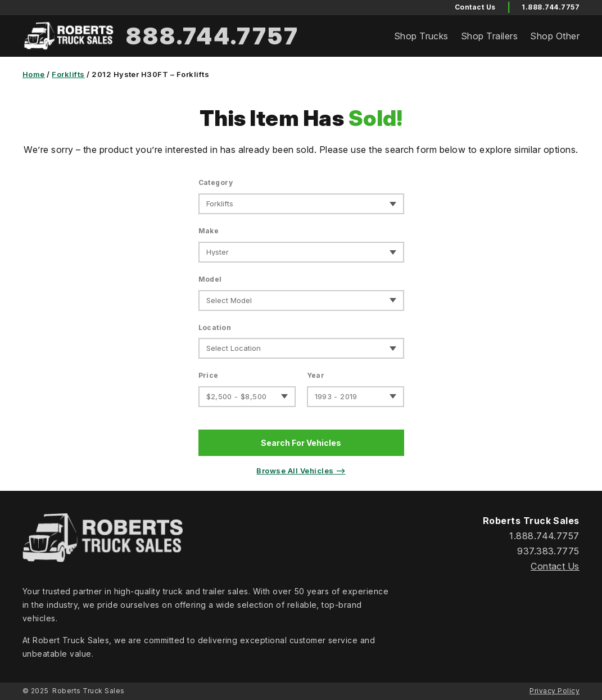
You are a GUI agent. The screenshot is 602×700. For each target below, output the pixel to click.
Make (209, 231)
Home (34, 74)
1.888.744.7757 (551, 7)
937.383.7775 (548, 551)
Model (210, 279)
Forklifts (68, 74)
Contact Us (555, 566)
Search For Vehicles (301, 443)
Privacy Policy (555, 691)
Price (209, 375)
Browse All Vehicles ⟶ (301, 471)
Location (215, 328)
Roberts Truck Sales (88, 691)
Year (316, 375)
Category (216, 182)
